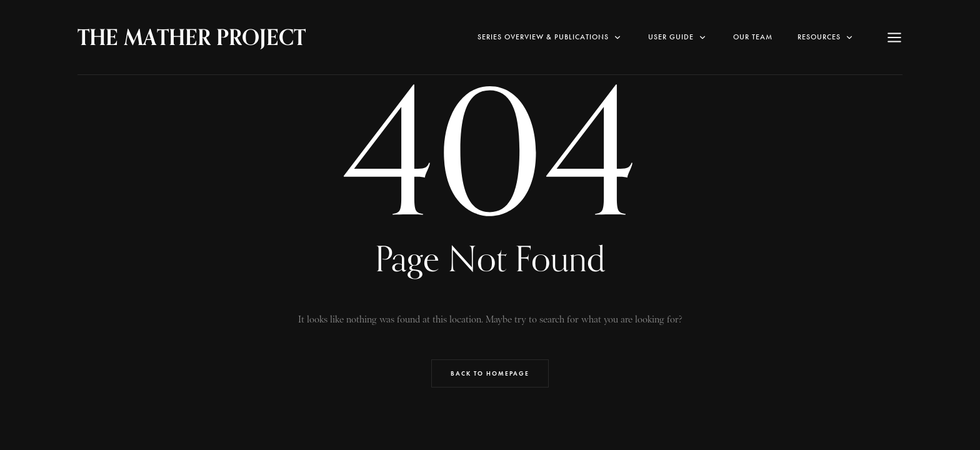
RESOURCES (826, 37)
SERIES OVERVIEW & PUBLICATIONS (550, 37)
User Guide (678, 37)
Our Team (753, 37)
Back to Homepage (490, 373)
